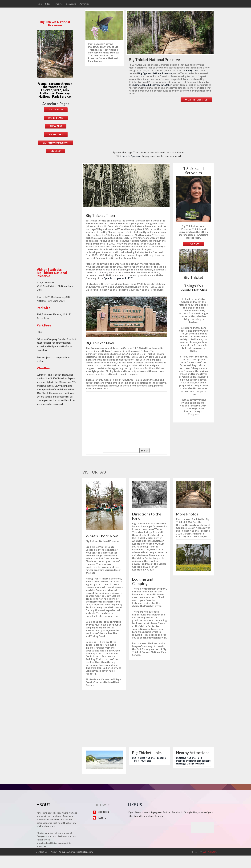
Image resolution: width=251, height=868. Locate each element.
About (54, 852)
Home (39, 4)
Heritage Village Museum (190, 764)
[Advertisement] (58, 209)
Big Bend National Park (189, 758)
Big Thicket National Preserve (149, 758)
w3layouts (210, 852)
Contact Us (42, 852)
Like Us (135, 804)
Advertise (85, 4)
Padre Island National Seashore (193, 761)
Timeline (59, 4)
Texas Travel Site (142, 761)
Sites (48, 4)
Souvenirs (72, 4)
